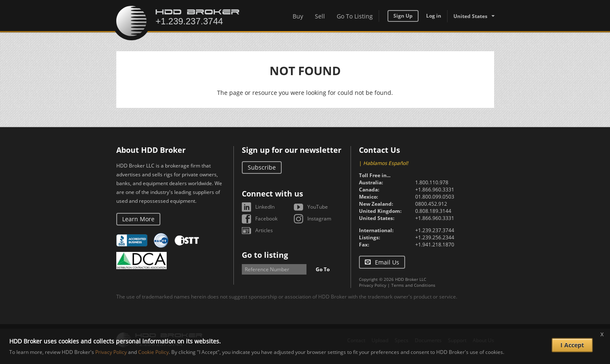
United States (470, 16)
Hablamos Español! (386, 163)
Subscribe (262, 167)
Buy (298, 16)
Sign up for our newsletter (292, 150)
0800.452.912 (431, 204)
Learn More (138, 219)
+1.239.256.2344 (435, 237)
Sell (320, 16)
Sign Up (403, 16)
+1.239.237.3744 (435, 230)
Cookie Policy (153, 352)
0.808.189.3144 (433, 211)
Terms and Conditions (413, 285)
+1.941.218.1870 (435, 245)
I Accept (572, 345)
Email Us (387, 262)
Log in (434, 16)
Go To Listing (355, 16)
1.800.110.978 (432, 182)
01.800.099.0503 (435, 197)
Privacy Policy (373, 285)
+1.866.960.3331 (435, 190)
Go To (323, 269)
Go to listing (265, 255)
